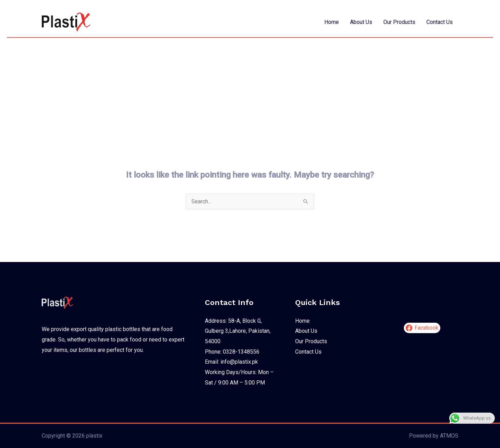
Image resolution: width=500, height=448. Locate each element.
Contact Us (440, 22)
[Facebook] (422, 328)
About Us (361, 22)
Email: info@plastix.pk (231, 362)
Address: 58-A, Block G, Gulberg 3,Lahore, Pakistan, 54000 (238, 331)
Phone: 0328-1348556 (232, 352)
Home (332, 22)
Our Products (399, 22)
